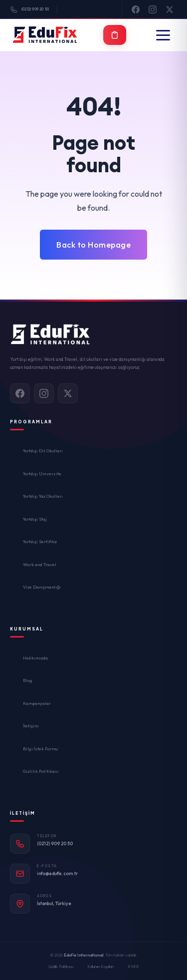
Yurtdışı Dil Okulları (43, 451)
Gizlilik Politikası (41, 771)
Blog (28, 680)
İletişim (31, 726)
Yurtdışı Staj (35, 519)
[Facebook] (136, 9)
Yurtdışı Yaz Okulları (43, 496)
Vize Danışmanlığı (42, 587)
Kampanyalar (37, 703)
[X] (170, 9)
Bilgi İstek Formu (40, 749)
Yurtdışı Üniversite (42, 474)
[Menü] (163, 35)
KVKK (133, 967)
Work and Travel (40, 564)
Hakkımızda (35, 658)
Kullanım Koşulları (100, 967)
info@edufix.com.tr (57, 873)
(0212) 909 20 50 (29, 10)
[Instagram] (153, 9)
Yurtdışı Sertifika (40, 541)
